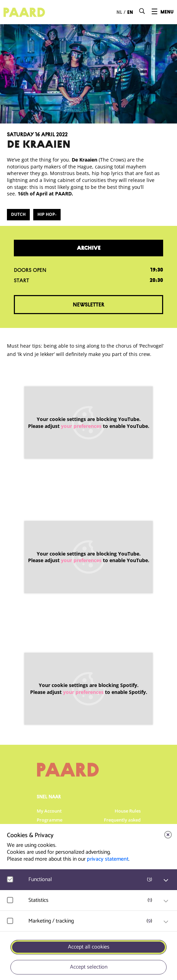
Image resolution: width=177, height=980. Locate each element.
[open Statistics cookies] (166, 901)
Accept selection (89, 967)
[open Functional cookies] (166, 880)
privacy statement (108, 859)
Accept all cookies (89, 947)
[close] (168, 835)
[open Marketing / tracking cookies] (166, 922)
